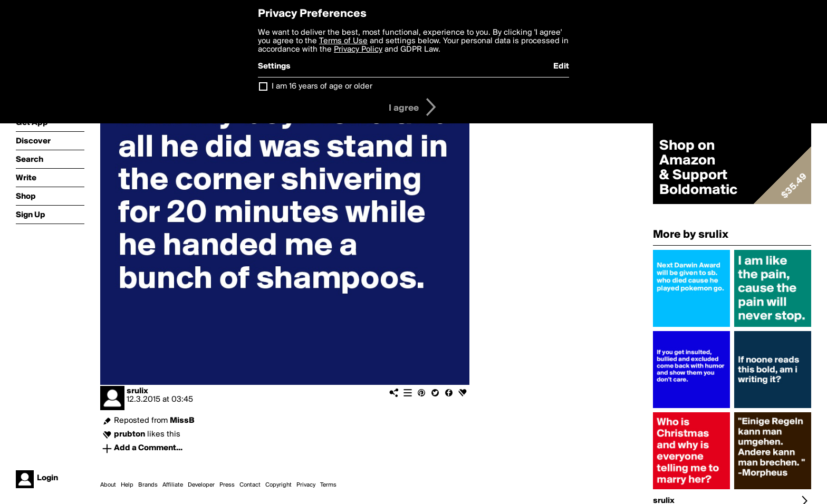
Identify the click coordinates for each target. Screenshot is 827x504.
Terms (328, 485)
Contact (250, 485)
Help (127, 485)
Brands (148, 485)
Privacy (306, 485)
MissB (182, 421)
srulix (137, 391)
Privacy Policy (358, 50)
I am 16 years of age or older (322, 86)
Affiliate (173, 485)
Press (227, 485)
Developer (201, 485)
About (108, 485)
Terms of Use (343, 41)
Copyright (278, 485)
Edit (561, 66)
